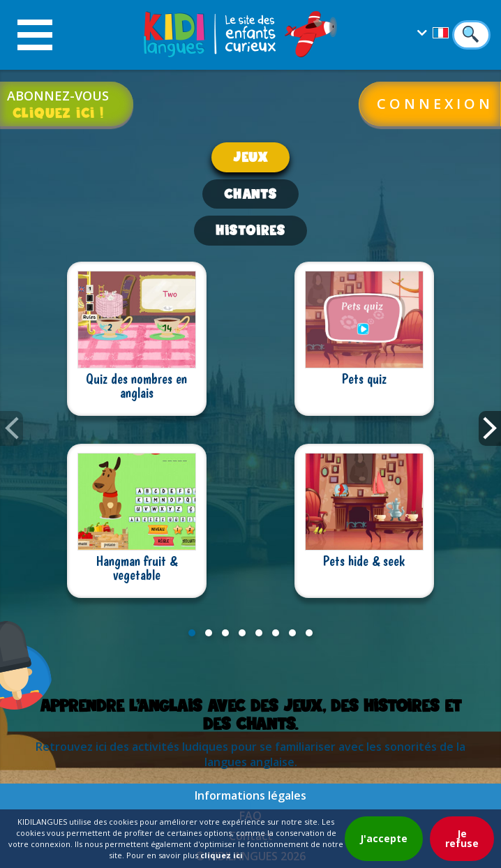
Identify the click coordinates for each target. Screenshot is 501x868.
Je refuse (462, 838)
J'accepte (384, 838)
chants (250, 194)
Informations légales (250, 796)
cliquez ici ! (58, 112)
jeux (250, 157)
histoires (250, 230)
